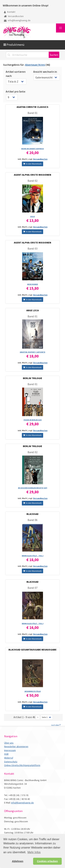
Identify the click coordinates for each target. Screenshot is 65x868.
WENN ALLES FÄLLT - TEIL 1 (33, 556)
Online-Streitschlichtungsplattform (22, 765)
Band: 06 (32, 520)
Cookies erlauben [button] (47, 861)
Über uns (9, 743)
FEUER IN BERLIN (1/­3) (33, 420)
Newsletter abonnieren (16, 746)
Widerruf (9, 758)
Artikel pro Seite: (16, 91)
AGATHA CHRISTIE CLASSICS (32, 107)
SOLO (32, 216)
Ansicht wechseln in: (45, 72)
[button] (60, 28)
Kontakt (10, 12)
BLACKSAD (32, 514)
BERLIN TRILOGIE (32, 378)
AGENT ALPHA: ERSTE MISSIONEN (32, 175)
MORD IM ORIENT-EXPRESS (33, 149)
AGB (6, 754)
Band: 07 (32, 588)
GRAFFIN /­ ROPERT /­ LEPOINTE (32, 352)
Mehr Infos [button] (34, 852)
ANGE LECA (32, 310)
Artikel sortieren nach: (16, 74)
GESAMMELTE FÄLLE (33, 691)
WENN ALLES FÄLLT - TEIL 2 (33, 623)
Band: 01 (32, 113)
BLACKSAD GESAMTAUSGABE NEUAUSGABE (32, 650)
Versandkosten (14, 16)
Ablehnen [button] (18, 861)
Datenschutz (11, 762)
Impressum (10, 750)
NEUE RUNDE (33, 284)
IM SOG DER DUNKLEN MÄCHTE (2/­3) (33, 488)
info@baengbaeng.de (17, 20)
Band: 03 (32, 248)
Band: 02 (32, 181)
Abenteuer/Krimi (35, 65)
